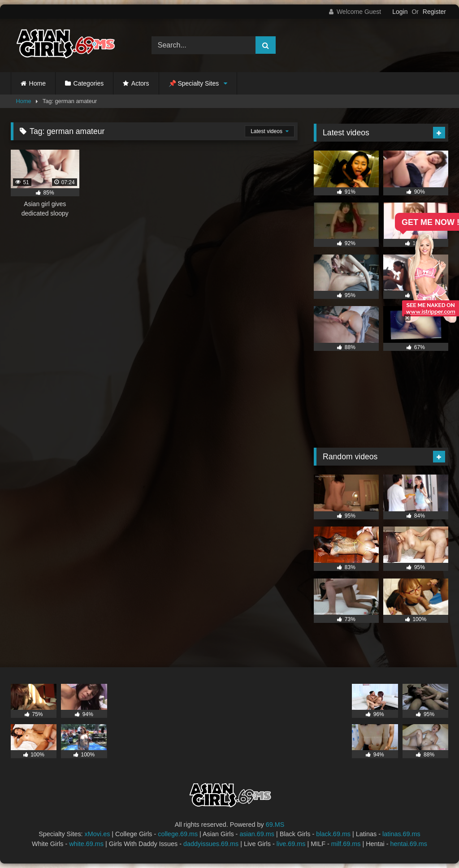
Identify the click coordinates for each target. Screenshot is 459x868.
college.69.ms (178, 834)
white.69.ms (86, 844)
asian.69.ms (257, 834)
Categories (89, 83)
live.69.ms (291, 844)
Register (434, 12)
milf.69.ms (346, 844)
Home (37, 83)
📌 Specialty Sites (194, 83)
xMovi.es (97, 834)
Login (400, 12)
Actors (140, 83)
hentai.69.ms (409, 844)
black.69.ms (333, 834)
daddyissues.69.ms (211, 844)
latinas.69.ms (401, 834)
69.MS (275, 825)
